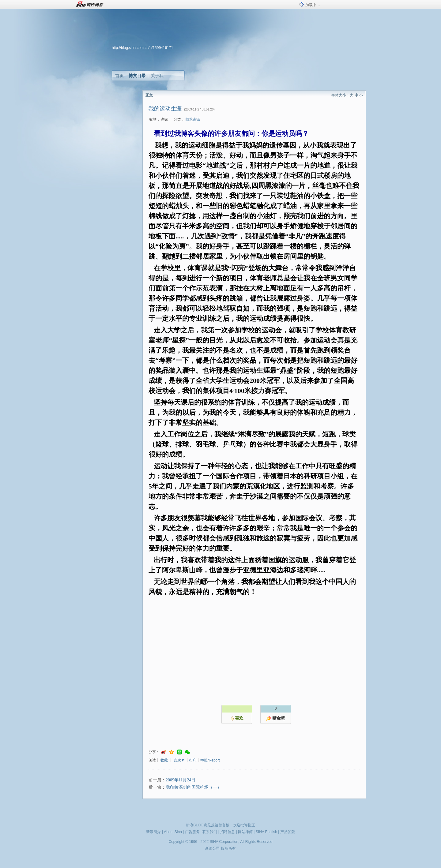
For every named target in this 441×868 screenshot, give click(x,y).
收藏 (164, 760)
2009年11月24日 (181, 780)
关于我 (157, 76)
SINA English (266, 832)
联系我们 (210, 832)
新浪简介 (153, 832)
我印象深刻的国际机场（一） (194, 787)
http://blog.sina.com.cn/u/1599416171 (142, 48)
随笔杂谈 (193, 119)
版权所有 (228, 848)
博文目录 (137, 76)
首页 (119, 76)
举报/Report (210, 760)
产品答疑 (288, 832)
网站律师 (245, 832)
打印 (193, 760)
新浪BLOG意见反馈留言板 (207, 825)
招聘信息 (228, 832)
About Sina (173, 832)
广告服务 (192, 832)
